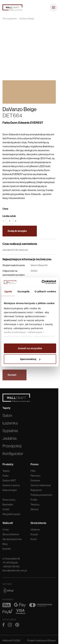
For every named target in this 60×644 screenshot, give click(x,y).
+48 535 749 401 (11, 567)
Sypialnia (10, 432)
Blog (5, 545)
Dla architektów (11, 535)
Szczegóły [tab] (23, 291)
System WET (9, 481)
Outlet (6, 510)
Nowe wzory (9, 500)
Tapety (6, 472)
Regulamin (36, 491)
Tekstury (35, 505)
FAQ (33, 472)
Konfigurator (13, 454)
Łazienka (10, 424)
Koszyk (34, 535)
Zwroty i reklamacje (41, 486)
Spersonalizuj (30, 359)
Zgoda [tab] (8, 291)
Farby (5, 476)
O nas (6, 530)
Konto (34, 540)
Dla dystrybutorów (12, 540)
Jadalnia (9, 439)
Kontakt (7, 550)
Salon (7, 416)
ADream (51, 641)
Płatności (35, 476)
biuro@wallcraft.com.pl (15, 571)
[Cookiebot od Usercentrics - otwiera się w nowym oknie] (42, 282)
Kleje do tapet (10, 491)
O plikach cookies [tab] (45, 291)
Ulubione (35, 530)
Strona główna (10, 19)
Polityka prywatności (41, 496)
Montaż (34, 510)
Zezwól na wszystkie (30, 348)
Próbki (34, 500)
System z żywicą (11, 486)
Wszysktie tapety (11, 515)
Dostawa (35, 481)
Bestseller (8, 505)
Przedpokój (12, 447)
